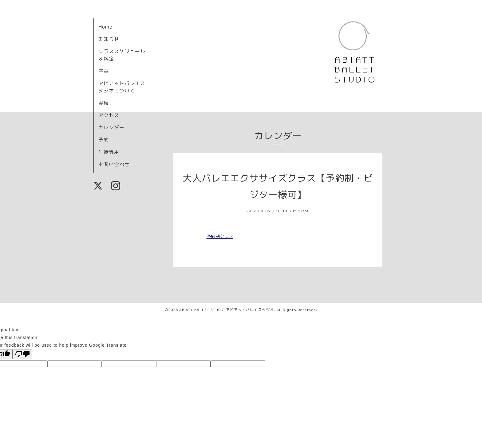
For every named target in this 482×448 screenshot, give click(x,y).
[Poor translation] (22, 354)
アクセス (109, 115)
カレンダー (111, 127)
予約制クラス (220, 236)
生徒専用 (109, 152)
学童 (104, 71)
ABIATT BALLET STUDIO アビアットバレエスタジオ (227, 310)
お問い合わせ (114, 164)
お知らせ (109, 39)
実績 (104, 103)
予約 (104, 140)
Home (105, 27)
